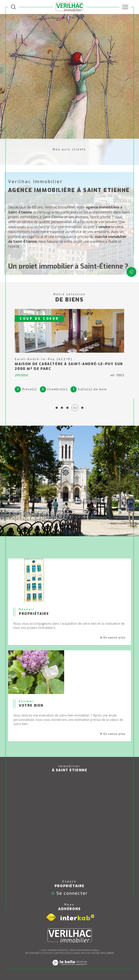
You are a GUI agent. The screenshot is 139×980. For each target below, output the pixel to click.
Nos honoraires (32, 953)
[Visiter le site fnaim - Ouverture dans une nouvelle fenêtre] (51, 917)
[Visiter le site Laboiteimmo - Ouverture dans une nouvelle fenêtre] (69, 967)
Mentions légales (63, 953)
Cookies (110, 953)
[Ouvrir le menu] (125, 7)
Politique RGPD (98, 953)
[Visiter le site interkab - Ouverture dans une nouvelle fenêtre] (77, 917)
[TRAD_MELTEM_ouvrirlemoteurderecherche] (13, 7)
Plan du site (47, 953)
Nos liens (85, 953)
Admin (76, 953)
